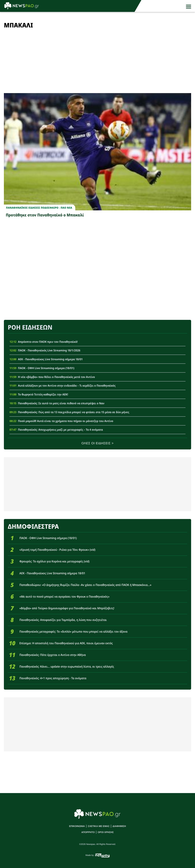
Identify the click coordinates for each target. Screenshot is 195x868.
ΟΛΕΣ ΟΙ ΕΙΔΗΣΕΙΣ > (98, 443)
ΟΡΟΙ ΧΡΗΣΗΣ (106, 832)
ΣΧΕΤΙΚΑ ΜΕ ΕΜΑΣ (99, 826)
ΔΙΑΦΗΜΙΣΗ (119, 826)
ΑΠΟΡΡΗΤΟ (88, 832)
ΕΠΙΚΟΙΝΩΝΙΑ (77, 826)
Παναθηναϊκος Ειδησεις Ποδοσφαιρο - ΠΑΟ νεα (39, 208)
